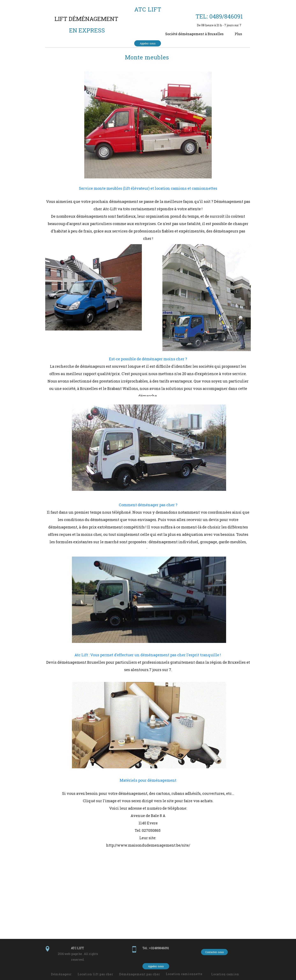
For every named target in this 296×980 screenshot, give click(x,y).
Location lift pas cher (95, 974)
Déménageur (61, 974)
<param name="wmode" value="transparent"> (148, 897)
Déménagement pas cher (140, 974)
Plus (238, 34)
